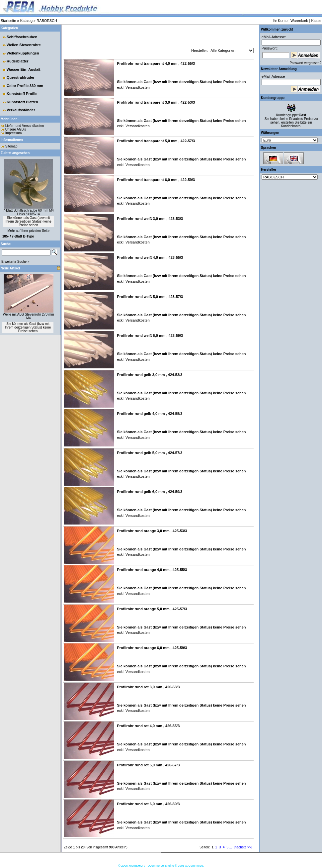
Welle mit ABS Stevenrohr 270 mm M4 (29, 316)
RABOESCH (47, 21)
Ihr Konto (280, 21)
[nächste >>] (243, 847)
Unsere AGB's (16, 129)
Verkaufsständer (21, 110)
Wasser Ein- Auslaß (24, 69)
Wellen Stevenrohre (24, 45)
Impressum (13, 133)
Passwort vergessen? (305, 63)
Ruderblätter (17, 61)
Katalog (26, 21)
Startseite (8, 21)
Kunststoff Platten (22, 102)
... (231, 847)
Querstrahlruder (21, 77)
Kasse (316, 21)
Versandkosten (137, 87)
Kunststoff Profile (22, 94)
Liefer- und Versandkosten (25, 126)
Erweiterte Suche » (15, 262)
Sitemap (11, 146)
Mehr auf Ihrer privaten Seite (28, 231)
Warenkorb (299, 21)
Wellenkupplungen (23, 53)
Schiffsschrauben (22, 37)
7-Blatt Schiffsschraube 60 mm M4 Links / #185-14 (28, 212)
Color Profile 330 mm (25, 86)
